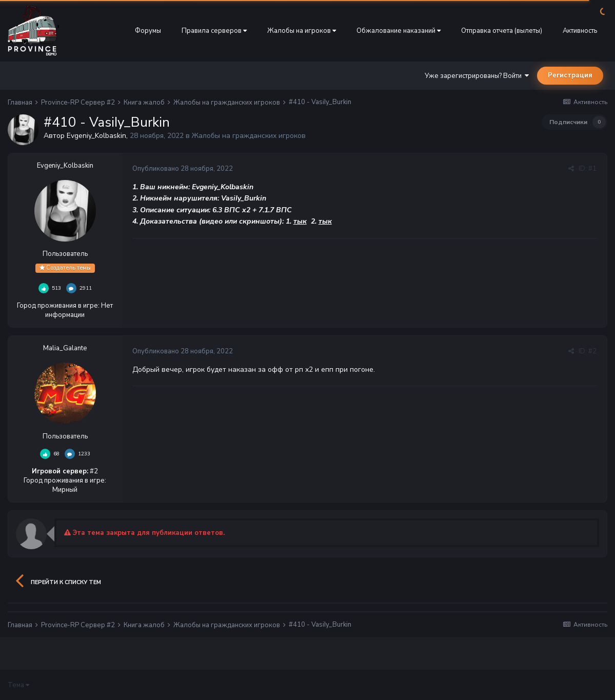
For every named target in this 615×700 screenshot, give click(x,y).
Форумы (148, 31)
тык (300, 221)
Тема (18, 685)
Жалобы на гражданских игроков (249, 136)
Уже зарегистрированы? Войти (477, 76)
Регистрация (570, 75)
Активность (580, 31)
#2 (592, 351)
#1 (592, 169)
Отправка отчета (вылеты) (502, 31)
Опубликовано (183, 169)
